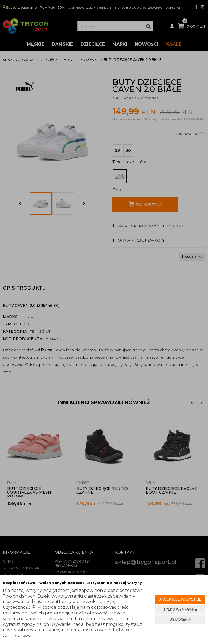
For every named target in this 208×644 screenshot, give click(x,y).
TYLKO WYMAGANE (180, 609)
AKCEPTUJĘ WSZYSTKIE (180, 599)
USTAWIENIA (180, 619)
